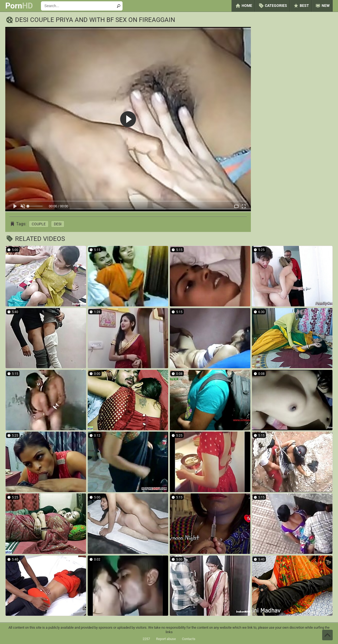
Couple (39, 224)
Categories (273, 6)
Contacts (189, 639)
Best (301, 6)
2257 (146, 639)
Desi (58, 224)
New (322, 6)
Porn (19, 6)
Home (243, 6)
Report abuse (166, 639)
